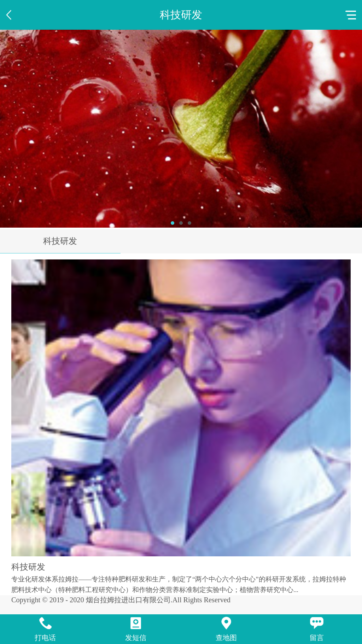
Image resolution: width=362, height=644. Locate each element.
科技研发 (60, 241)
